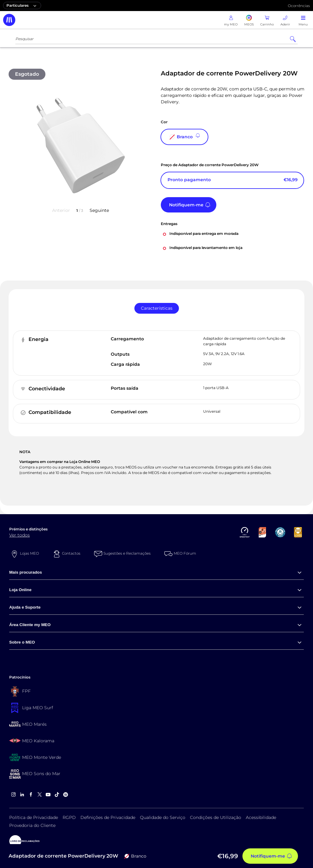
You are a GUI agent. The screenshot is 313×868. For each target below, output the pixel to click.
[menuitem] (156, 573)
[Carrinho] (267, 20)
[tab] (157, 308)
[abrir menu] (303, 20)
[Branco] (184, 137)
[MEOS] (249, 20)
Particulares (22, 6)
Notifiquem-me (186, 205)
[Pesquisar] (293, 39)
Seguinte (99, 210)
